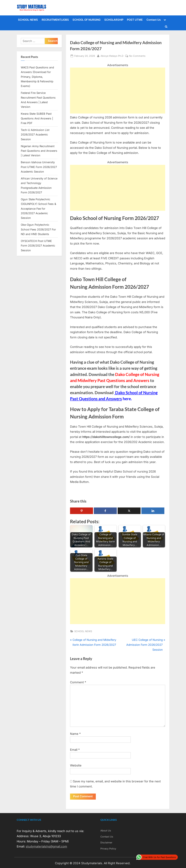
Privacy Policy (108, 849)
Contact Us (154, 20)
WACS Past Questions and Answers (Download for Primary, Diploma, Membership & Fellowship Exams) (37, 77)
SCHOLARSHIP (114, 20)
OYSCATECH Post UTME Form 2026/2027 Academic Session (38, 246)
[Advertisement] (118, 91)
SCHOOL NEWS (28, 20)
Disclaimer (106, 843)
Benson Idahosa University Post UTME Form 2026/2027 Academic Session (39, 167)
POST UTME (135, 20)
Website (76, 765)
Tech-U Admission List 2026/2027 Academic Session (35, 135)
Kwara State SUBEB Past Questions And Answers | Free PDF (37, 118)
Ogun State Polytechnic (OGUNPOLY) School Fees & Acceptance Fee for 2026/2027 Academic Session (38, 209)
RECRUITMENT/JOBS (55, 20)
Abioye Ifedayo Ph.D (112, 56)
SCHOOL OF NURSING (87, 20)
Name (75, 734)
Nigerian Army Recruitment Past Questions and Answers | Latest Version (39, 151)
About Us (106, 831)
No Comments (137, 56)
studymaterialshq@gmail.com (46, 846)
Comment (78, 682)
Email (75, 750)
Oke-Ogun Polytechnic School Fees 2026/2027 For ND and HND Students (38, 229)
